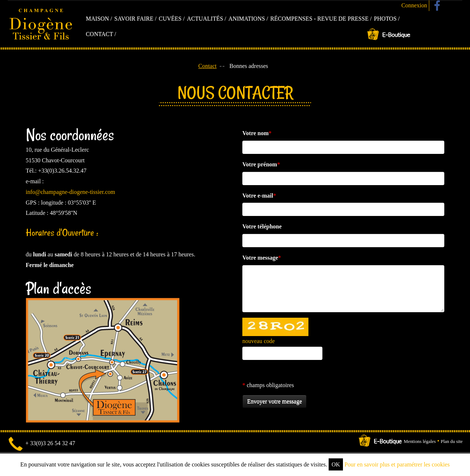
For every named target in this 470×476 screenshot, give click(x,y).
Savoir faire (134, 19)
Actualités (205, 19)
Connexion (414, 5)
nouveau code (258, 341)
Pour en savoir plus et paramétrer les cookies (397, 464)
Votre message (262, 258)
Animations (247, 19)
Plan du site (452, 442)
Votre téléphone (262, 226)
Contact (100, 34)
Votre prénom (261, 164)
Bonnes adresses (249, 66)
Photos (385, 19)
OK (336, 464)
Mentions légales (420, 442)
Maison (97, 19)
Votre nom (257, 133)
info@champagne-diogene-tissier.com (70, 192)
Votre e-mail (259, 196)
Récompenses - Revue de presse (319, 19)
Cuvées (170, 19)
